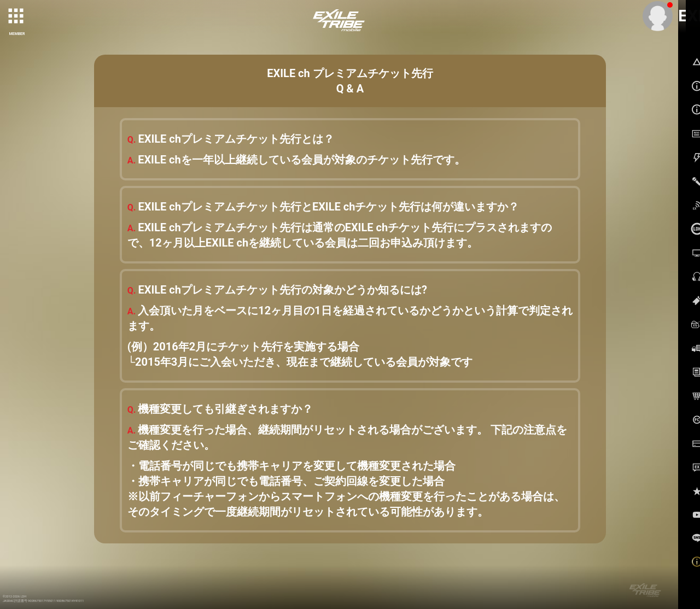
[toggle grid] (17, 17)
